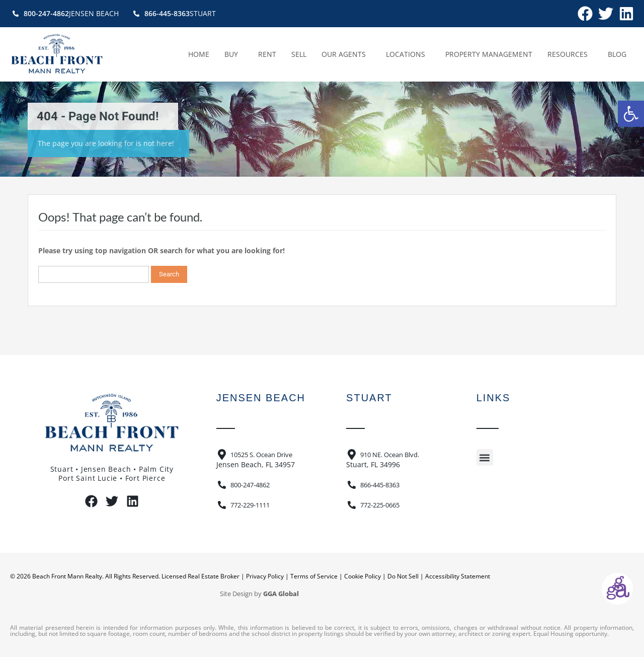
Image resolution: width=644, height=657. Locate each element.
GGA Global (281, 594)
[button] (631, 114)
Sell (299, 54)
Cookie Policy (363, 576)
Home (199, 54)
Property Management (489, 54)
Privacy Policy (265, 576)
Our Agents (346, 54)
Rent (267, 54)
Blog (617, 54)
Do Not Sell (403, 576)
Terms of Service (314, 576)
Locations (408, 54)
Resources (570, 54)
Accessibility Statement (458, 576)
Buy (234, 54)
